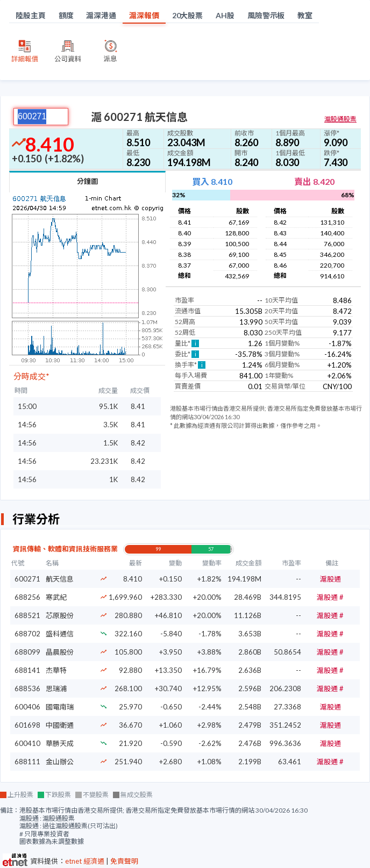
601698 (27, 725)
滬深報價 (144, 15)
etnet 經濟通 (85, 861)
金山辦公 (60, 762)
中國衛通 (60, 725)
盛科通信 (60, 634)
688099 (27, 652)
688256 (27, 597)
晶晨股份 (60, 652)
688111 (27, 762)
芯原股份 (60, 615)
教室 (305, 15)
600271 (27, 579)
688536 (27, 688)
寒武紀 (56, 597)
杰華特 (56, 670)
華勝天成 (60, 743)
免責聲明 (124, 861)
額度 (66, 15)
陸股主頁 (31, 15)
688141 (27, 670)
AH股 (225, 15)
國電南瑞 (60, 707)
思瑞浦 (56, 688)
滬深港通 (101, 15)
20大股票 (188, 15)
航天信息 (60, 579)
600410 (27, 743)
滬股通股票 (340, 119)
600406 (27, 707)
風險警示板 (266, 15)
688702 (27, 634)
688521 (27, 615)
